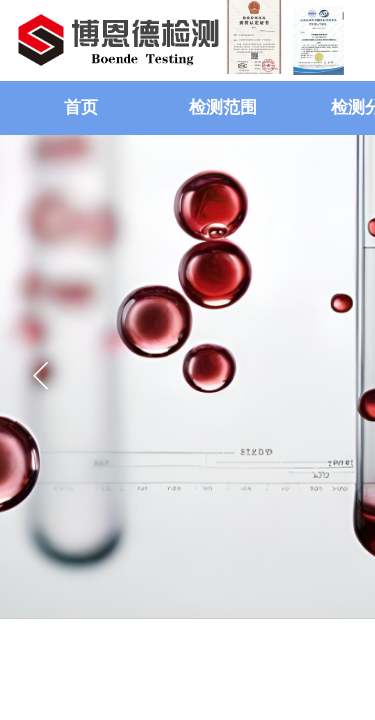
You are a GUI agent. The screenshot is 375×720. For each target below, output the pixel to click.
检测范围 (223, 107)
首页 (81, 107)
